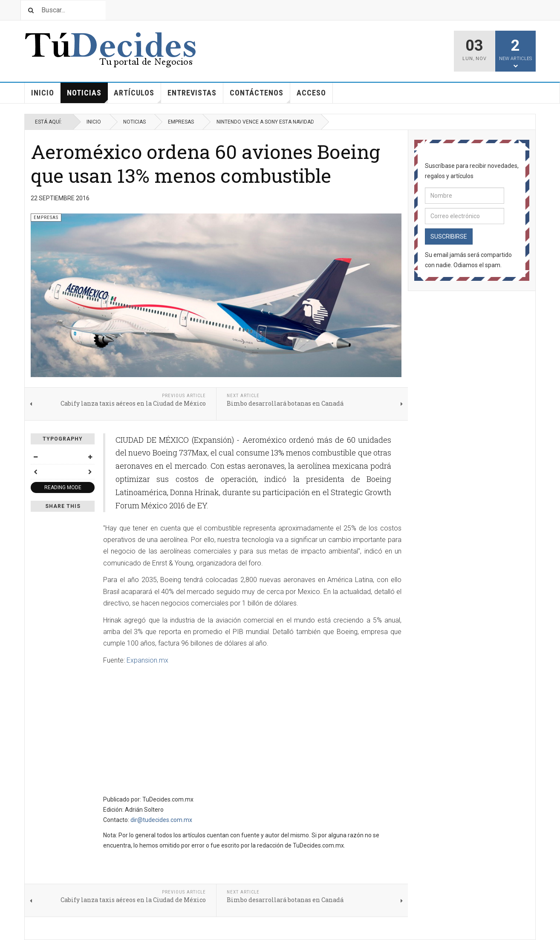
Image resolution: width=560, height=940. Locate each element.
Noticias (87, 96)
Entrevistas (192, 93)
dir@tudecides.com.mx (161, 820)
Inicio (43, 93)
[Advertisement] (175, 731)
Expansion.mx (147, 660)
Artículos (137, 96)
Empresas (181, 122)
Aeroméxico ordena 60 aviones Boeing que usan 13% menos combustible (205, 163)
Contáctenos (260, 96)
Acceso (311, 93)
